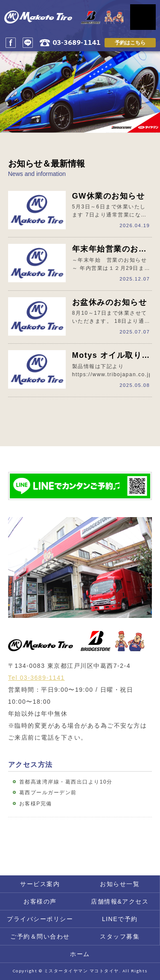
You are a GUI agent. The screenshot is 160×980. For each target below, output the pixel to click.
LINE (28, 43)
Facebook (11, 43)
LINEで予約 (120, 919)
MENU (143, 17)
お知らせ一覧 (120, 884)
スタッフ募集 (120, 936)
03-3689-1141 (76, 43)
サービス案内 (40, 884)
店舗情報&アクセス (120, 901)
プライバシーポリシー (40, 919)
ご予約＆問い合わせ (40, 936)
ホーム (80, 954)
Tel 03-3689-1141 (36, 678)
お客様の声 (40, 901)
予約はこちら (130, 43)
